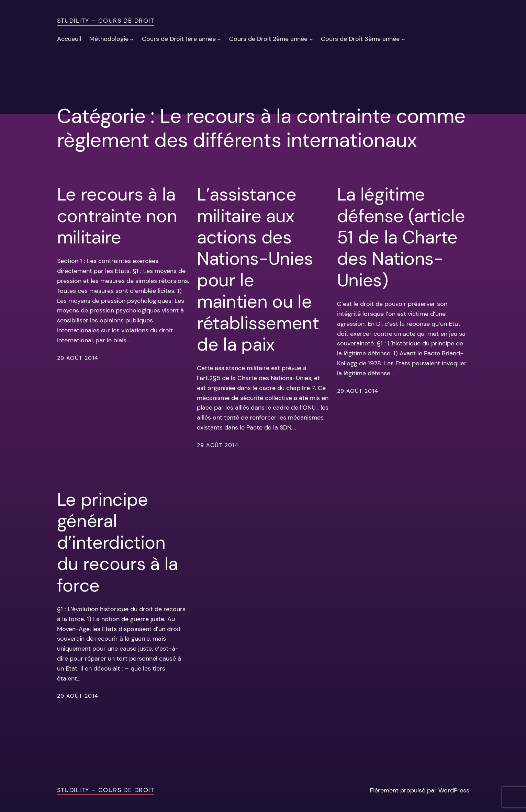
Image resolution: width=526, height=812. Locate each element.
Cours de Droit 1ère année (179, 39)
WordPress (454, 790)
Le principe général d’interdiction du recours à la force (117, 542)
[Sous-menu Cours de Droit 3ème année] (403, 39)
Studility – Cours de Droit (106, 21)
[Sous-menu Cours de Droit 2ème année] (311, 39)
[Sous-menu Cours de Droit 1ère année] (219, 39)
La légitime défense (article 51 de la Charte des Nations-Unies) (401, 237)
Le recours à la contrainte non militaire (117, 216)
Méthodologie (109, 39)
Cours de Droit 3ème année (360, 39)
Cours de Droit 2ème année (268, 39)
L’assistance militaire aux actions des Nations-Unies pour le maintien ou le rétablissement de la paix (258, 269)
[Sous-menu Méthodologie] (132, 39)
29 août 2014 (78, 358)
